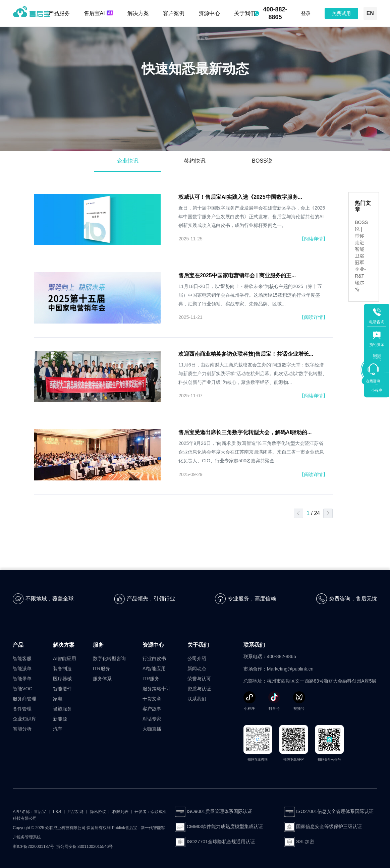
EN (370, 13)
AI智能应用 (65, 658)
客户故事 (152, 709)
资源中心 (209, 13)
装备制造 (62, 669)
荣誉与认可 (199, 679)
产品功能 (75, 812)
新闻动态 (197, 669)
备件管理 (22, 709)
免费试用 (341, 13)
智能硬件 (62, 689)
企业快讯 (128, 161)
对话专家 (152, 719)
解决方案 (138, 13)
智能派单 (22, 669)
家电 (58, 699)
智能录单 (22, 679)
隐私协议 (98, 812)
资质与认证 (199, 689)
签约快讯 (195, 161)
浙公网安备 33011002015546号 (85, 847)
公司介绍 (197, 658)
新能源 (60, 719)
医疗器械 (62, 679)
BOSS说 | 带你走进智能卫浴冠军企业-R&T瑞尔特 (361, 256)
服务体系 (102, 679)
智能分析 (22, 729)
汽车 (58, 729)
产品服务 (59, 13)
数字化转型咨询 (109, 658)
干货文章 (152, 699)
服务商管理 (24, 699)
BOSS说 (262, 161)
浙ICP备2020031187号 (33, 847)
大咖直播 (152, 729)
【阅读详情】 (314, 239)
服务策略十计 (157, 689)
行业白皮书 (154, 658)
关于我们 (245, 13)
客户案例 (174, 13)
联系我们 (197, 699)
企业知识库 (24, 719)
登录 (306, 13)
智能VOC (22, 689)
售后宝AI (99, 13)
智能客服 (22, 658)
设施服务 (62, 709)
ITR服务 (101, 669)
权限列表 (120, 812)
